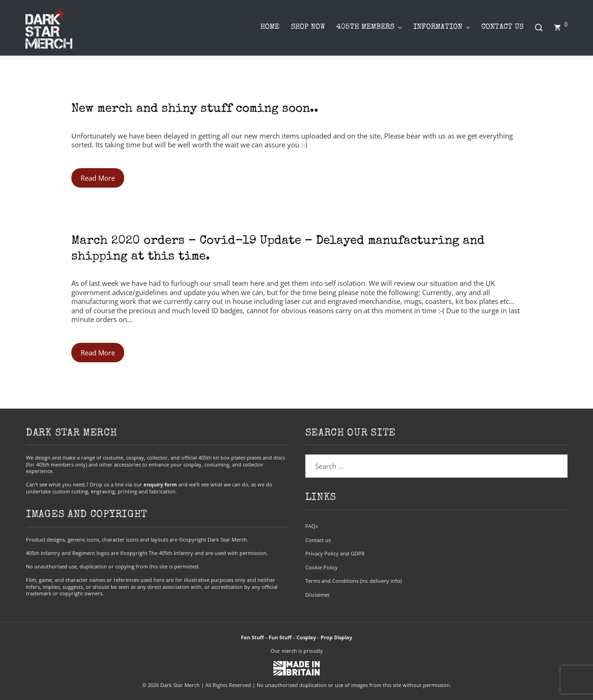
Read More (98, 178)
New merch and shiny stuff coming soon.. (195, 109)
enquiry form (160, 484)
